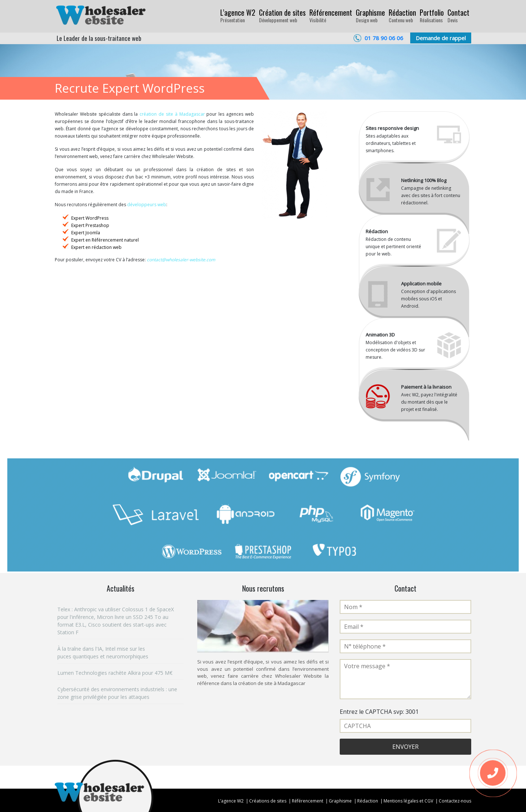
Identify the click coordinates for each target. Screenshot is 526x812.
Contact (458, 15)
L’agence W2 (238, 15)
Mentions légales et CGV (408, 801)
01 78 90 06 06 (384, 38)
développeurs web (147, 205)
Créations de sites (268, 801)
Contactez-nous (455, 801)
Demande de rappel (441, 38)
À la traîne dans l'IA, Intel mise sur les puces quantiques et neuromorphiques (104, 653)
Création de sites (282, 15)
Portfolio (432, 15)
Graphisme (370, 15)
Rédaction (402, 15)
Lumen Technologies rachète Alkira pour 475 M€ (115, 673)
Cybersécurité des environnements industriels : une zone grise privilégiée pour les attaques (117, 693)
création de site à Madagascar (172, 114)
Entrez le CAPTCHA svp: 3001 (379, 712)
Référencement (331, 15)
